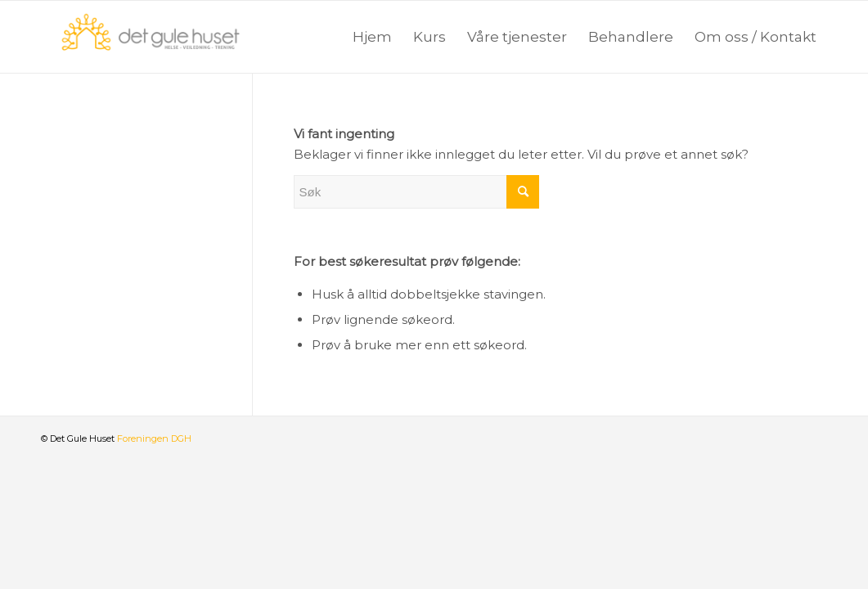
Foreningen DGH (154, 438)
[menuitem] (372, 37)
